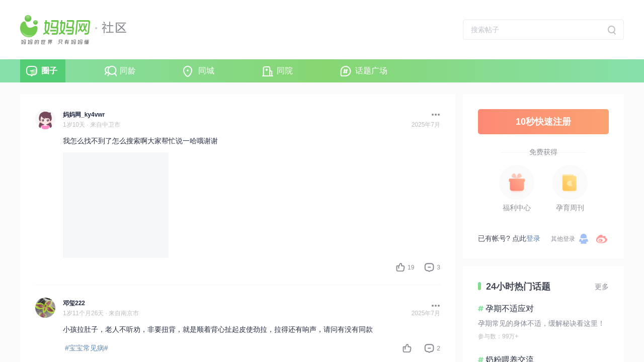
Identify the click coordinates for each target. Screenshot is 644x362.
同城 (206, 71)
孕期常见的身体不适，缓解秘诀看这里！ (541, 323)
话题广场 (371, 71)
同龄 (128, 71)
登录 (533, 238)
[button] (433, 115)
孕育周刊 (570, 208)
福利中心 (517, 208)
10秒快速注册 (543, 122)
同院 (285, 71)
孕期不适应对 (510, 308)
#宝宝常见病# (87, 348)
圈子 (49, 71)
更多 (602, 287)
